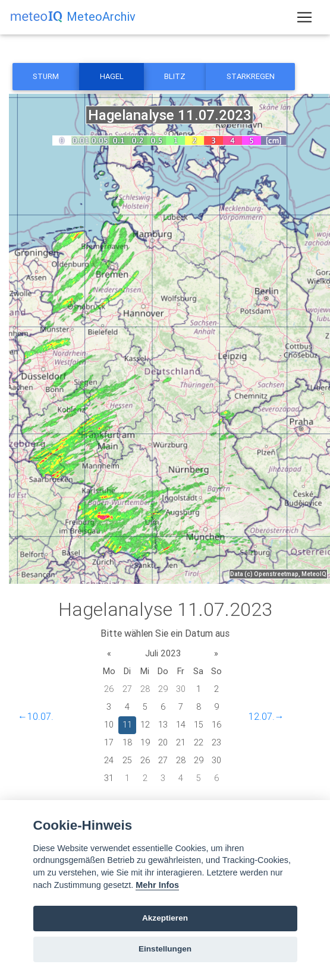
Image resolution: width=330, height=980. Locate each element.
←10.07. (36, 716)
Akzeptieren (165, 918)
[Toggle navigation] (304, 17)
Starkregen (251, 76)
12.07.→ (266, 716)
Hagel (112, 76)
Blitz (175, 76)
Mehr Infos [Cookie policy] (157, 885)
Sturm (46, 76)
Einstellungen (165, 949)
